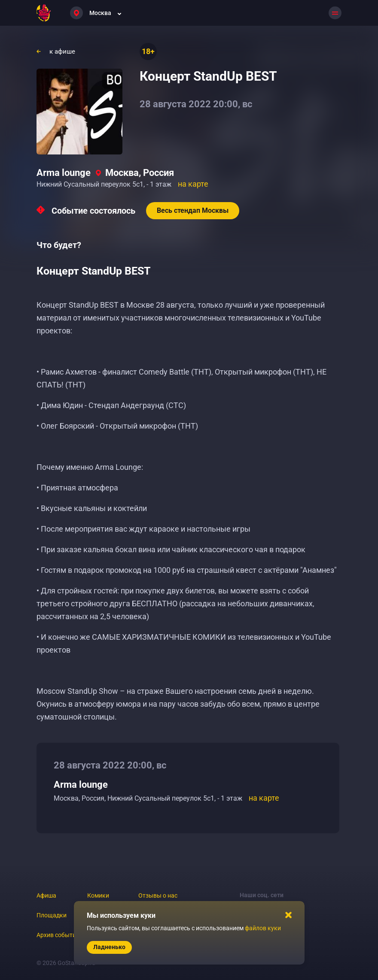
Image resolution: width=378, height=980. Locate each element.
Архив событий (58, 935)
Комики (98, 895)
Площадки (52, 915)
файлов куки (263, 928)
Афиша (46, 895)
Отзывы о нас (158, 895)
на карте (193, 184)
